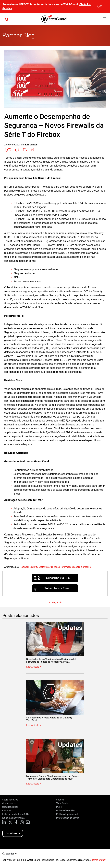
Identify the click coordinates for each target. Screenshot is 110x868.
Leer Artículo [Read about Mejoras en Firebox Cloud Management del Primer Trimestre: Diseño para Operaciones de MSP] (33, 784)
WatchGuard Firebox (49, 567)
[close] (99, 6)
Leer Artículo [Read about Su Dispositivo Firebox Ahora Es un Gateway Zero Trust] (33, 725)
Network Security (29, 567)
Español (10, 854)
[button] (7, 19)
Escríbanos (13, 833)
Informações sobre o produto (76, 567)
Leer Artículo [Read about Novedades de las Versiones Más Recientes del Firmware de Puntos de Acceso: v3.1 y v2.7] (33, 667)
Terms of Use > (99, 860)
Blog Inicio (57, 602)
